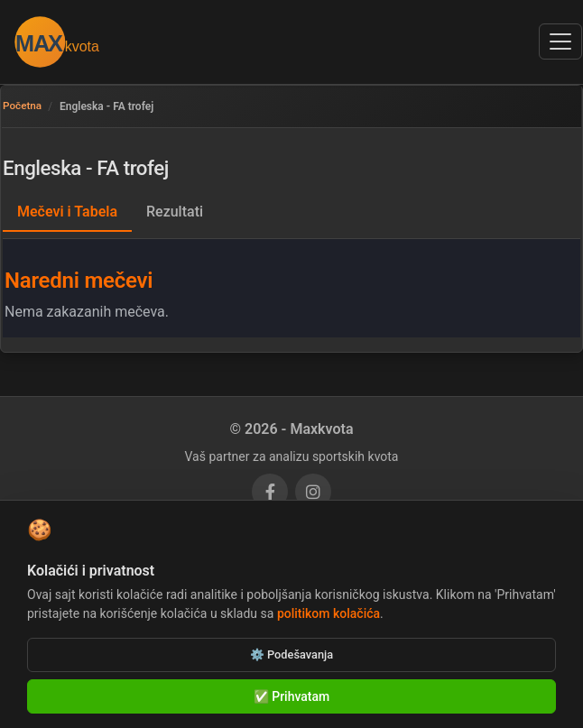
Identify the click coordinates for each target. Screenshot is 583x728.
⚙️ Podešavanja (291, 654)
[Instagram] (313, 492)
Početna (23, 106)
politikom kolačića (329, 613)
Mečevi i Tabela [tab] (67, 212)
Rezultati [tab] (175, 212)
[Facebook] (270, 492)
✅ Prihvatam (292, 696)
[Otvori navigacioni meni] (560, 41)
